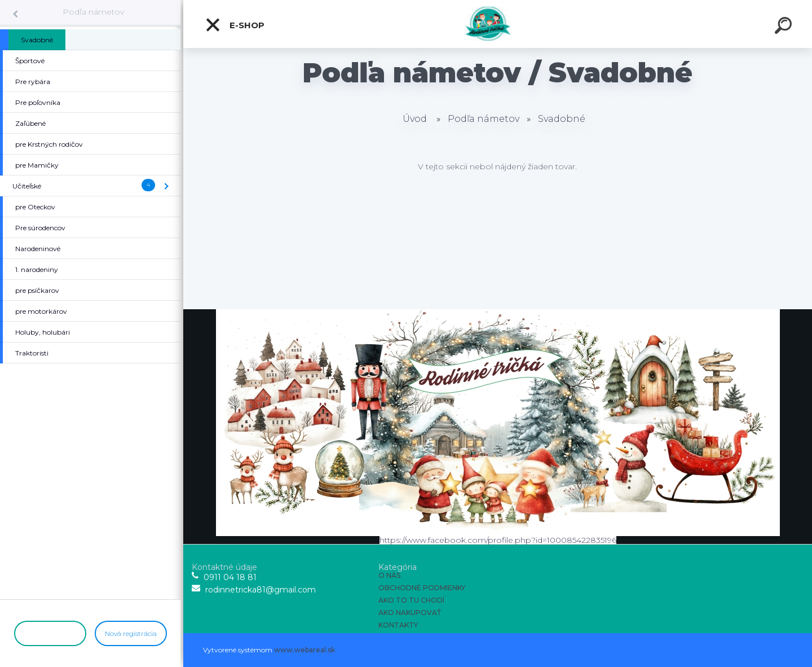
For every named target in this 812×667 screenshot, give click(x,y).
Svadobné (562, 119)
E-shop (235, 25)
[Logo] (498, 24)
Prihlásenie (50, 633)
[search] (785, 27)
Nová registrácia (131, 633)
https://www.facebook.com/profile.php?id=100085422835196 (498, 540)
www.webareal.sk (304, 650)
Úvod (415, 119)
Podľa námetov (93, 12)
